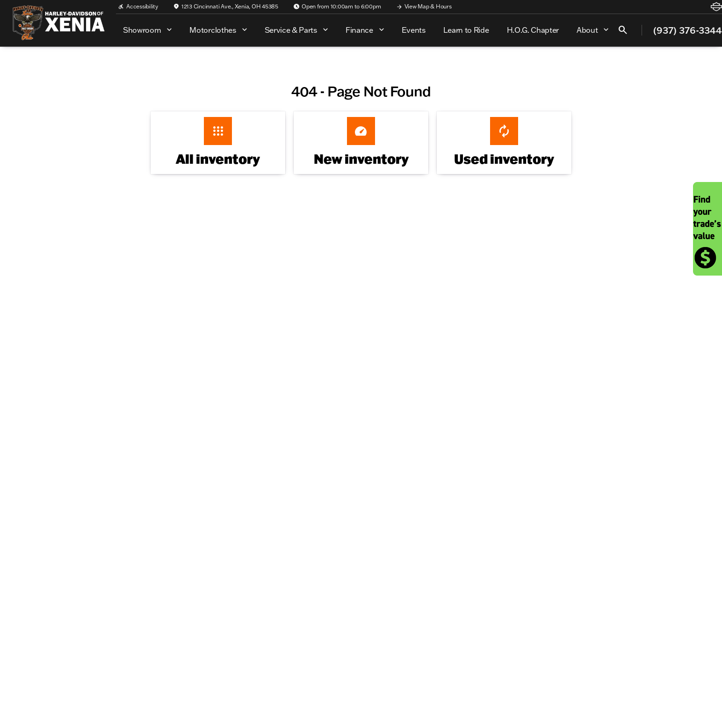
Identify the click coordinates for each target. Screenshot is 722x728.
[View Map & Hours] (424, 7)
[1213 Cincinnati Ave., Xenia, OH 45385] (226, 7)
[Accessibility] (138, 7)
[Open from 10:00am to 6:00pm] (337, 7)
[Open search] (623, 30)
